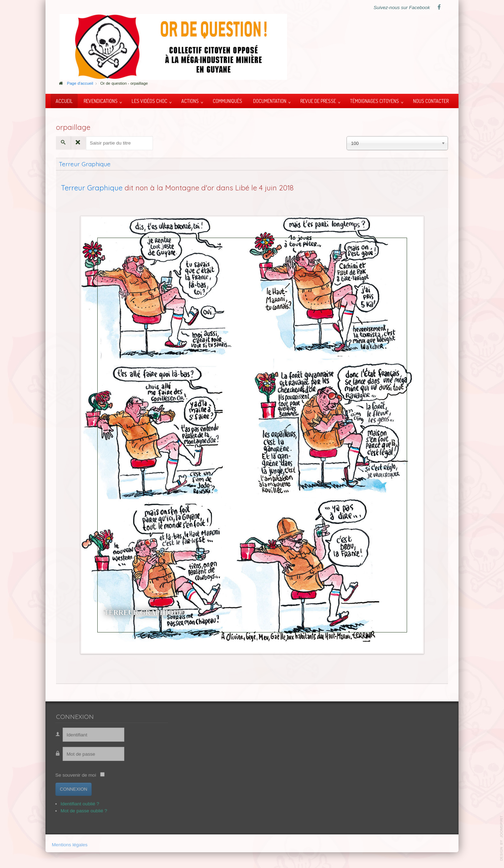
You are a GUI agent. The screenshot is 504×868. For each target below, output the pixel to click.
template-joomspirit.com (502, 838)
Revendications (101, 101)
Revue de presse (318, 101)
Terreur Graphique (85, 164)
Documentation (270, 101)
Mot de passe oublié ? (81, 811)
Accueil (64, 101)
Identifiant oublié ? (77, 804)
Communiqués (227, 101)
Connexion (71, 789)
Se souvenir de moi (73, 775)
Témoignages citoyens (374, 101)
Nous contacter (431, 101)
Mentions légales (70, 845)
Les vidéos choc (149, 101)
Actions (190, 101)
